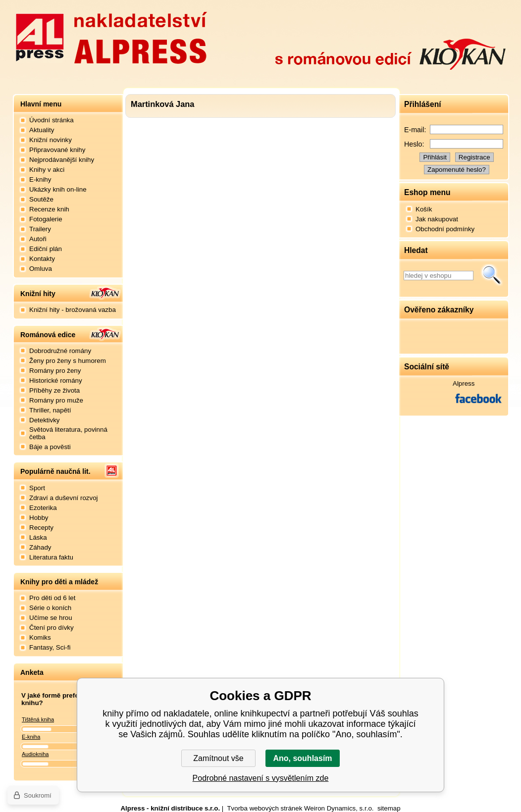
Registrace (474, 157)
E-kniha (31, 737)
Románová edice (48, 335)
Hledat (492, 275)
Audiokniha (35, 754)
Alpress (464, 383)
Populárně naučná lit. (55, 471)
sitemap (389, 808)
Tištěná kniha (38, 719)
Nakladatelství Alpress (111, 36)
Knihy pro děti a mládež (59, 582)
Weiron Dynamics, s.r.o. (339, 808)
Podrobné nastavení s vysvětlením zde (261, 778)
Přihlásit (435, 157)
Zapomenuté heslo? (457, 170)
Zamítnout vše (218, 758)
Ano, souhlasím (302, 758)
